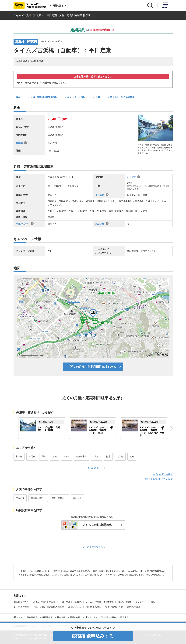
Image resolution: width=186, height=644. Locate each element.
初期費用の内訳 (93, 607)
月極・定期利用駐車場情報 (44, 97)
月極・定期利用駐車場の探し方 (49, 607)
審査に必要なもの (114, 607)
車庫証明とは (75, 607)
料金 (18, 97)
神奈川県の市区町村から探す (158, 479)
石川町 (66, 456)
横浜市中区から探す (163, 474)
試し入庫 (100, 224)
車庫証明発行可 (38, 498)
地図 (98, 97)
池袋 (55, 456)
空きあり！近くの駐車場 (122, 97)
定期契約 (132, 177)
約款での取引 (23, 224)
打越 (108, 456)
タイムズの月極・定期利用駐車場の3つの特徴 (109, 602)
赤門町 (32, 456)
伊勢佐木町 (81, 456)
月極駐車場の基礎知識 (44, 602)
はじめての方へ (21, 602)
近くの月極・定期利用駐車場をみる (93, 367)
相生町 (19, 456)
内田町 (120, 456)
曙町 (44, 456)
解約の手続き (134, 607)
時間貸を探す (57, 6)
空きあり (20, 498)
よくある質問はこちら (94, 547)
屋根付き (77, 498)
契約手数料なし (59, 498)
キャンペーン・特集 (145, 602)
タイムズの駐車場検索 (97, 525)
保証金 (19, 143)
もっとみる (93, 468)
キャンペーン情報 (76, 97)
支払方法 (100, 195)
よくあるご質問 (21, 607)
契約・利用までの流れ (70, 602)
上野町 (96, 456)
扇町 (132, 456)
